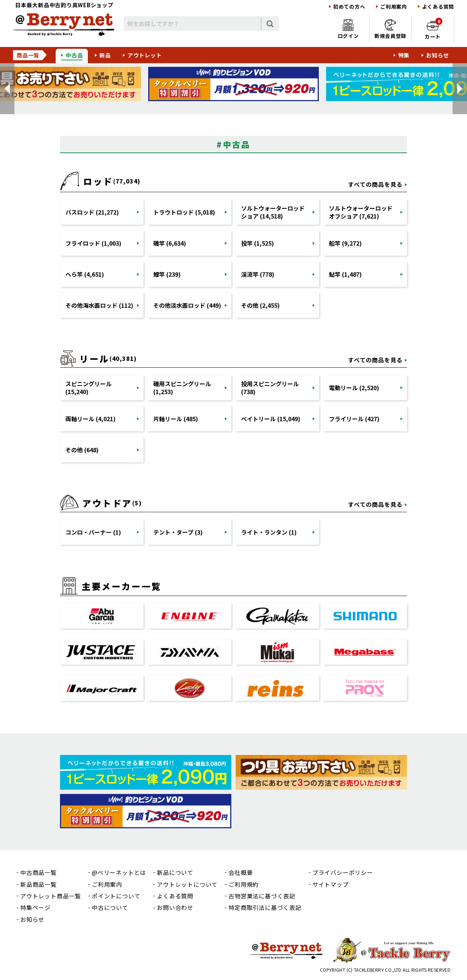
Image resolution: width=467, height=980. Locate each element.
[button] (7, 89)
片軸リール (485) (176, 419)
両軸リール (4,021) (91, 419)
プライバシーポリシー (343, 872)
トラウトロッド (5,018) (184, 212)
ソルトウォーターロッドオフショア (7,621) (361, 212)
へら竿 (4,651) (85, 274)
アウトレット (145, 55)
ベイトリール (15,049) (271, 419)
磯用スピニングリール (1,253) (182, 388)
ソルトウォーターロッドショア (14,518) (273, 212)
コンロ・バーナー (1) (93, 532)
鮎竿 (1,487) (345, 274)
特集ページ (35, 907)
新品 (105, 55)
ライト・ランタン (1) (269, 532)
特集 (404, 55)
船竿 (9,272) (345, 243)
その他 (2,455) (260, 305)
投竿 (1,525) (258, 243)
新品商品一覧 (38, 884)
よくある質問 (438, 7)
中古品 (74, 55)
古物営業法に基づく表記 (262, 896)
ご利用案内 (394, 7)
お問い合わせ (175, 907)
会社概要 (241, 872)
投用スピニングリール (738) (270, 388)
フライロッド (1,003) (93, 243)
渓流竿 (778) (258, 274)
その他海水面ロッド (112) (99, 305)
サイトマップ (331, 884)
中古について (110, 907)
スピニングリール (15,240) (89, 388)
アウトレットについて (187, 884)
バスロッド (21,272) (92, 212)
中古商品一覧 (38, 872)
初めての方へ (349, 7)
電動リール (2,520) (354, 388)
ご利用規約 (244, 884)
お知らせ (438, 55)
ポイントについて (116, 896)
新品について (175, 872)
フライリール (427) (354, 419)
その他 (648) (82, 450)
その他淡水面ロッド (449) (187, 305)
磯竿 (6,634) (170, 243)
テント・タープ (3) (178, 532)
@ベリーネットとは (119, 872)
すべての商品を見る (375, 184)
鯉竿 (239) (167, 274)
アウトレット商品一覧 (51, 896)
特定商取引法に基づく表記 (265, 907)
